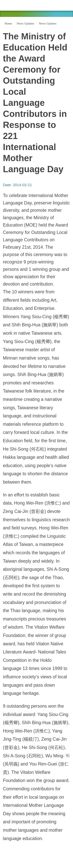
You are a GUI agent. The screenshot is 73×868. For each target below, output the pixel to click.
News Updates (26, 23)
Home (8, 23)
